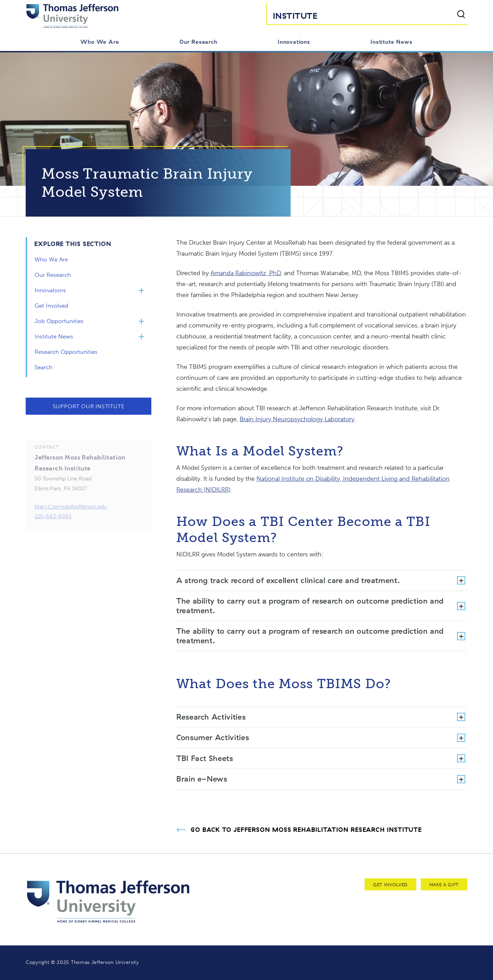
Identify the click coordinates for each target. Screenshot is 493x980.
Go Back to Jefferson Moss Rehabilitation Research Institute (306, 830)
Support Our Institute (89, 406)
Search (43, 367)
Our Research (198, 42)
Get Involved (51, 306)
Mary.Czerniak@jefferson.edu (71, 512)
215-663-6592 (53, 522)
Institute (295, 16)
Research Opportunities (66, 352)
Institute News (391, 42)
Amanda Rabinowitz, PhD (246, 273)
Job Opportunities (59, 321)
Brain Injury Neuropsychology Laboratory (297, 419)
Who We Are (100, 42)
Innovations (294, 42)
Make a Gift (444, 885)
